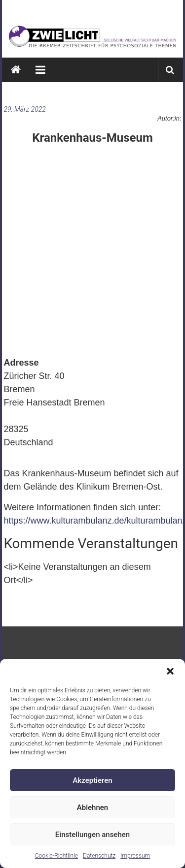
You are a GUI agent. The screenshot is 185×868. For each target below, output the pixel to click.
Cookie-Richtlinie (56, 856)
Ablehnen (92, 807)
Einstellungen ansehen (92, 835)
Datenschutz (99, 856)
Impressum (135, 856)
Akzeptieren (92, 780)
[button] (170, 671)
